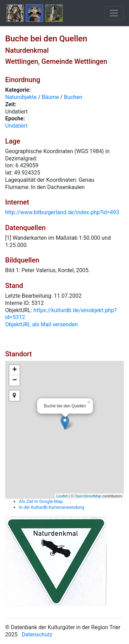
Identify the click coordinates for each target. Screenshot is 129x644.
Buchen (73, 97)
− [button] (15, 380)
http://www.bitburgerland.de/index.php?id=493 (62, 212)
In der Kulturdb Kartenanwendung (52, 507)
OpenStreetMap (88, 496)
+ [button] (15, 370)
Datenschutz (37, 635)
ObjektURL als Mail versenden (41, 324)
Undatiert (17, 126)
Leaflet (62, 496)
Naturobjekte (21, 97)
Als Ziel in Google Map (41, 501)
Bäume (50, 97)
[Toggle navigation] (114, 13)
